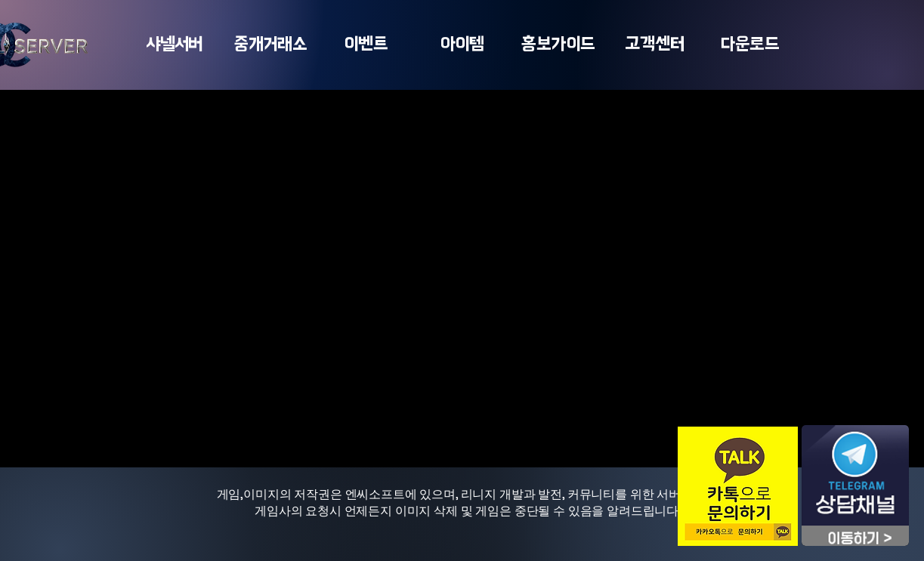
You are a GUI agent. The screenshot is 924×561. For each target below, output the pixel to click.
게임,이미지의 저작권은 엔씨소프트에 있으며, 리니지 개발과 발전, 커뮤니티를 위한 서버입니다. (468, 494)
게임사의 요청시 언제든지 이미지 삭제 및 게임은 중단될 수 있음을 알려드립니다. (468, 511)
